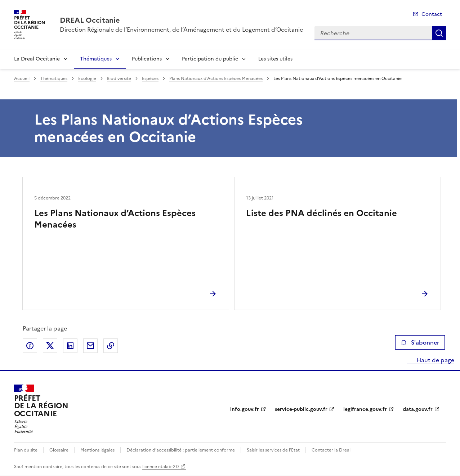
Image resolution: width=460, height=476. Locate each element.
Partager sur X (50, 346)
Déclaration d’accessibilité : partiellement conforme (181, 450)
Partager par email (90, 346)
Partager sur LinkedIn (70, 346)
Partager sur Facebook (30, 346)
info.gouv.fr (245, 409)
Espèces (150, 78)
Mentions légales (97, 450)
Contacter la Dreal (331, 450)
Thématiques (96, 59)
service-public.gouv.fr (301, 409)
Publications (147, 59)
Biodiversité (119, 78)
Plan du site (26, 450)
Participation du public (210, 59)
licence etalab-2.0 (160, 467)
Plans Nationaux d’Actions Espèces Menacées (216, 78)
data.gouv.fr (418, 409)
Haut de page (435, 360)
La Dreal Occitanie (37, 59)
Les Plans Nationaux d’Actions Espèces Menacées (115, 219)
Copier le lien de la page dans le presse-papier (111, 346)
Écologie (87, 78)
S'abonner (420, 342)
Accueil (22, 78)
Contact (432, 14)
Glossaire (59, 450)
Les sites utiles (275, 59)
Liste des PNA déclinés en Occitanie (321, 213)
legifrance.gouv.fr (365, 409)
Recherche (439, 33)
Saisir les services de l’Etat (273, 450)
